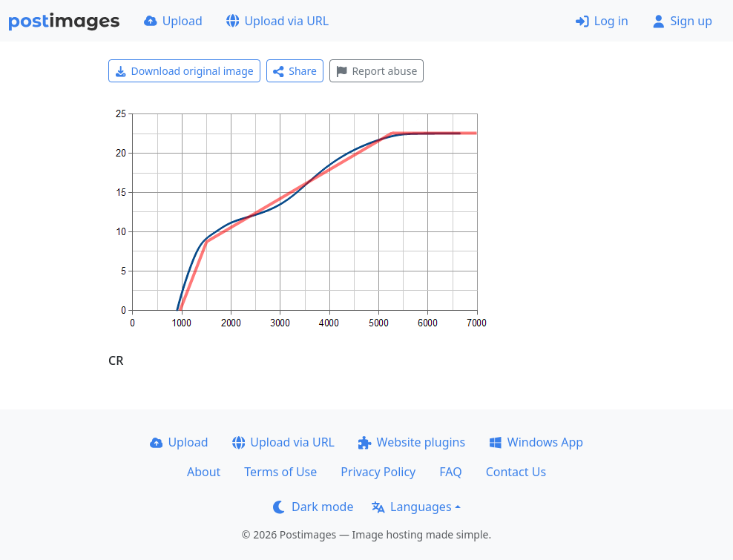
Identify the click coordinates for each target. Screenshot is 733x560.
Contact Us (516, 472)
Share (295, 71)
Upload (173, 21)
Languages (411, 507)
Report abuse (377, 71)
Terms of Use (280, 472)
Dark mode (313, 507)
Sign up (682, 21)
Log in (602, 21)
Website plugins (412, 442)
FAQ (450, 472)
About (204, 472)
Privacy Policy (378, 472)
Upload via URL (277, 21)
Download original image (184, 71)
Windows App (536, 442)
